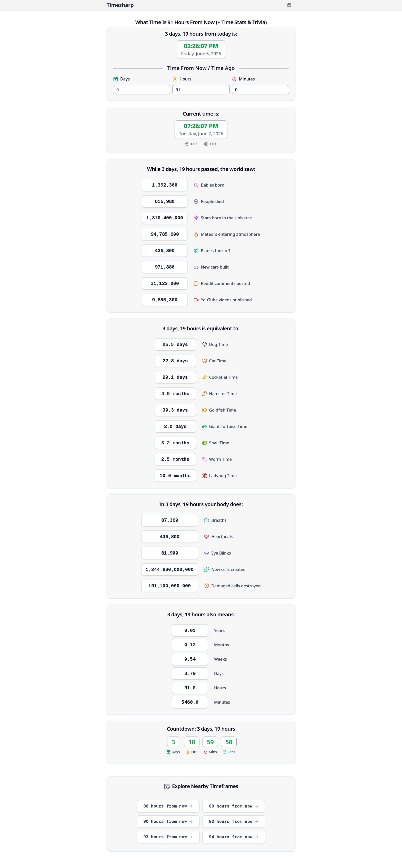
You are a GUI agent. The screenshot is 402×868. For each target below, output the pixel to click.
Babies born (212, 185)
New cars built (215, 267)
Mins (210, 752)
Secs (229, 752)
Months (222, 645)
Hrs (192, 752)
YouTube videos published (226, 300)
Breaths (219, 520)
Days (121, 79)
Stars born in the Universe (226, 218)
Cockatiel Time (224, 377)
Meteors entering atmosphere (230, 234)
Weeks (220, 659)
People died (212, 201)
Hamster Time (223, 394)
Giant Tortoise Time (228, 426)
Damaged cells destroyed (236, 586)
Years (219, 630)
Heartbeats (222, 537)
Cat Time (218, 361)
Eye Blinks (221, 553)
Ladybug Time (223, 476)
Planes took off (215, 251)
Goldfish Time (223, 410)
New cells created (228, 569)
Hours (182, 79)
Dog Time (219, 344)
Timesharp (120, 5)
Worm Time (220, 459)
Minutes (243, 79)
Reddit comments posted (225, 283)
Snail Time (219, 443)
